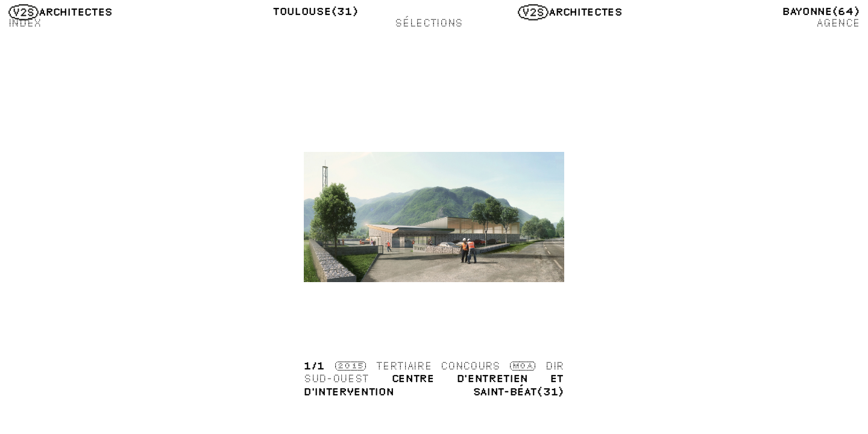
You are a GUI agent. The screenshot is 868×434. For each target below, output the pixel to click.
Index (25, 23)
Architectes (61, 11)
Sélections (429, 23)
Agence (838, 23)
